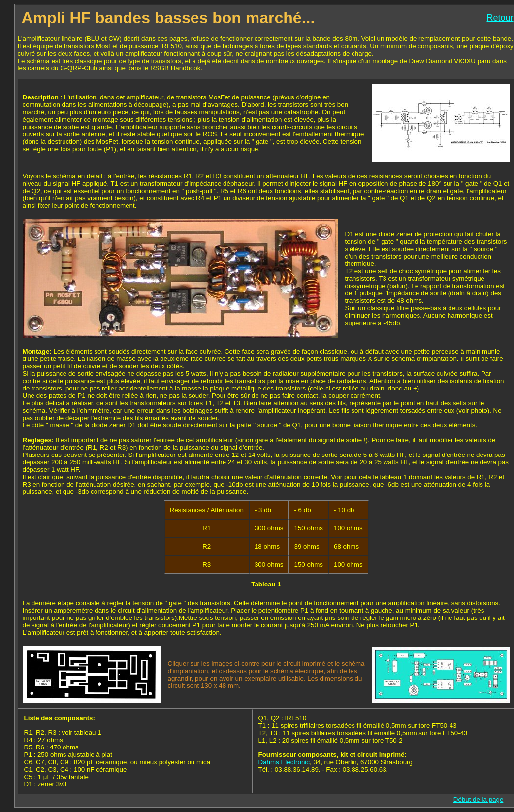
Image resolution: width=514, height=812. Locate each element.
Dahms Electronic (284, 762)
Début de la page (479, 799)
